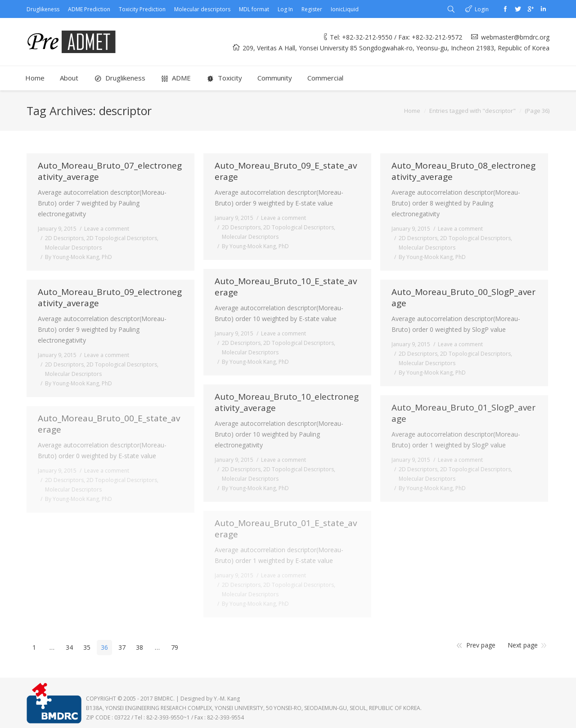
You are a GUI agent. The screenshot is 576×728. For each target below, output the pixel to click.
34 (69, 647)
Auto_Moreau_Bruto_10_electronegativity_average (287, 402)
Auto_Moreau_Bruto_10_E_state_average (286, 287)
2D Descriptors (64, 238)
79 (175, 647)
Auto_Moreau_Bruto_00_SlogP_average (463, 298)
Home (412, 111)
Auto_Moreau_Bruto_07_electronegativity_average (110, 171)
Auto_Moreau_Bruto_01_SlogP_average (463, 413)
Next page (523, 645)
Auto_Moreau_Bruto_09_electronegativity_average (110, 298)
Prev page (481, 645)
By (79, 257)
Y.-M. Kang (227, 699)
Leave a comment (107, 229)
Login (482, 9)
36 (104, 647)
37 (122, 647)
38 (139, 647)
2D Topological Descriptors (122, 238)
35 (87, 647)
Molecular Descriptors (73, 248)
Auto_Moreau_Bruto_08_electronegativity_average (463, 171)
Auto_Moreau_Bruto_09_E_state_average (286, 171)
